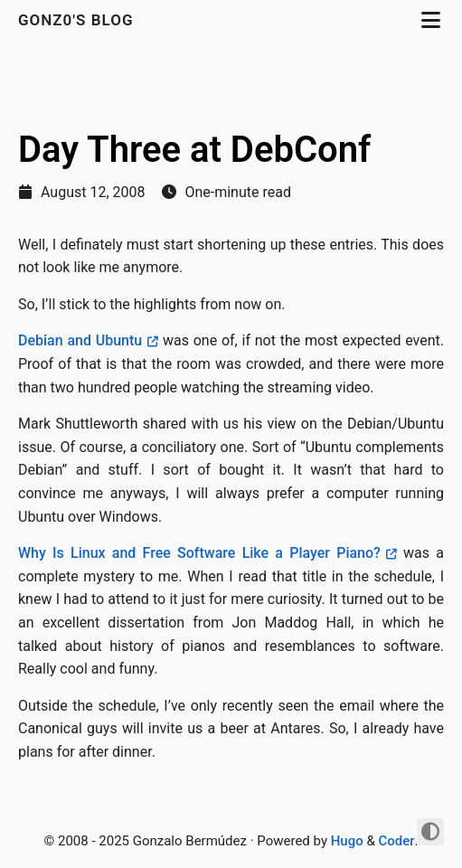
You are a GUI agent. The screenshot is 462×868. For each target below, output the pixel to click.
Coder (396, 841)
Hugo (347, 841)
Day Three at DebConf (194, 150)
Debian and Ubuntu (80, 340)
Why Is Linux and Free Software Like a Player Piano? (199, 553)
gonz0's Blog (78, 20)
